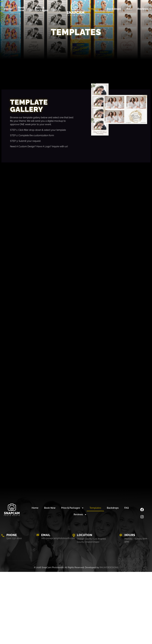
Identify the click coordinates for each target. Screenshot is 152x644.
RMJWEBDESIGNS (109, 567)
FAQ (129, 9)
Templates (94, 9)
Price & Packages (47, 9)
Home (8, 9)
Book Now (21, 9)
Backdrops (114, 9)
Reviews (80, 515)
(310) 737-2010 (14, 538)
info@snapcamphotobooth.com (58, 538)
